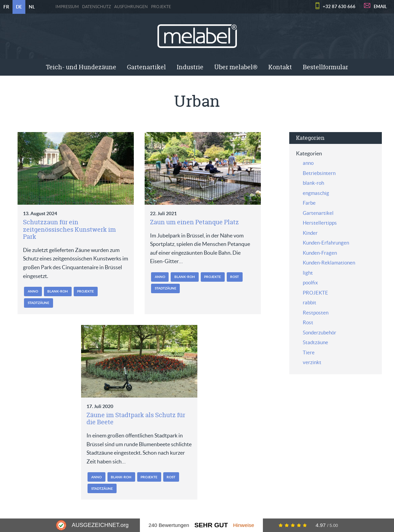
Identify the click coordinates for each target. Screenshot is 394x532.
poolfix (310, 283)
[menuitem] (81, 67)
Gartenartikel (146, 67)
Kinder (310, 233)
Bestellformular (325, 67)
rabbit (310, 302)
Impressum (67, 7)
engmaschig (316, 193)
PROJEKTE (161, 7)
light (308, 273)
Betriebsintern (319, 173)
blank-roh (58, 291)
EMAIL (380, 7)
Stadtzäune (39, 303)
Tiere (309, 352)
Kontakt (280, 67)
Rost (235, 277)
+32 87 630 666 (339, 7)
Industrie (190, 67)
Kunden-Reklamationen (329, 263)
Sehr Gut (211, 525)
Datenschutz (96, 7)
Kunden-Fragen (320, 253)
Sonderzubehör (319, 333)
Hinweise (244, 525)
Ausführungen (131, 7)
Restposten (316, 313)
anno (33, 291)
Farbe (309, 203)
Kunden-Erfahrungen (326, 243)
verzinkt (312, 362)
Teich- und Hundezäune (81, 67)
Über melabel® (236, 67)
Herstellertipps (320, 223)
